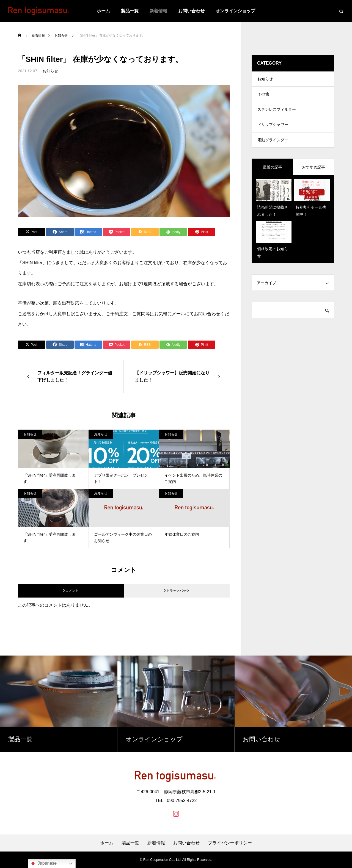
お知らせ (50, 71)
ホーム (103, 11)
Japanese (43, 864)
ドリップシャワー (273, 129)
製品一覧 (130, 11)
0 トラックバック (177, 591)
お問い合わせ (191, 11)
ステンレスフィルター (277, 113)
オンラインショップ (235, 11)
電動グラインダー (273, 146)
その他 (263, 96)
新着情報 (158, 11)
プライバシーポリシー (230, 843)
